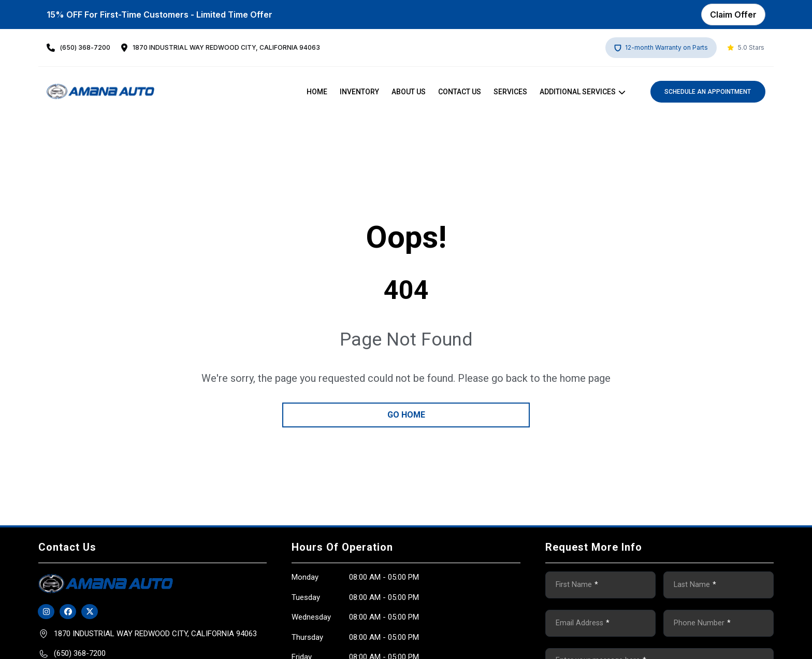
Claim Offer (733, 15)
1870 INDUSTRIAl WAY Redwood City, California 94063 (226, 47)
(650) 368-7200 (85, 47)
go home (406, 415)
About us (409, 92)
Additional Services (578, 92)
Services (510, 92)
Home (317, 92)
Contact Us (460, 92)
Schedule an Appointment (708, 92)
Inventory (359, 92)
